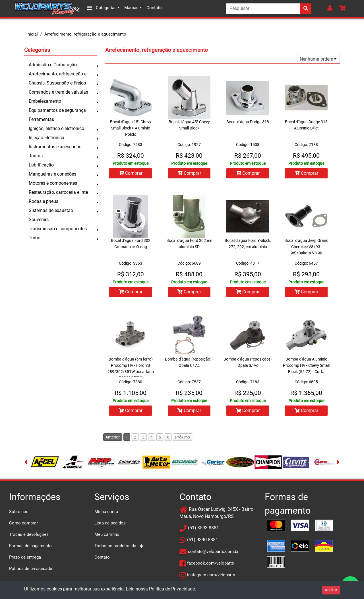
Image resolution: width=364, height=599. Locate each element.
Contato (154, 8)
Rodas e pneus (44, 201)
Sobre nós (19, 512)
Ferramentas (41, 119)
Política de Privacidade (172, 589)
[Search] (269, 9)
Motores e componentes (53, 183)
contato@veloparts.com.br (213, 551)
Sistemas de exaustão (51, 210)
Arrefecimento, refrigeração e (58, 74)
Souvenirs (39, 220)
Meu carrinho (107, 534)
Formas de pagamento (30, 546)
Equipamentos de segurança (57, 110)
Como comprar (23, 523)
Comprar (131, 173)
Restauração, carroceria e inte (58, 192)
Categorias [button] (102, 8)
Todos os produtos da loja (119, 546)
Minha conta (106, 512)
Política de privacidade (31, 569)
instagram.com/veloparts (211, 575)
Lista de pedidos (110, 523)
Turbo (35, 238)
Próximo (183, 437)
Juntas (36, 156)
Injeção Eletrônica (46, 138)
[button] (331, 9)
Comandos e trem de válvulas (58, 92)
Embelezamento (45, 101)
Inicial (32, 34)
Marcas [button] (131, 8)
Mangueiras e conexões (52, 174)
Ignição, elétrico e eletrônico (56, 128)
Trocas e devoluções (29, 534)
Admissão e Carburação (53, 65)
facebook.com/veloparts (211, 563)
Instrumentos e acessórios (55, 147)
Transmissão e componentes (58, 229)
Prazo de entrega (25, 557)
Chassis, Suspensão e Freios (57, 83)
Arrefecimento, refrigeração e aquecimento (85, 34)
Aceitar (331, 590)
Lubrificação (41, 165)
